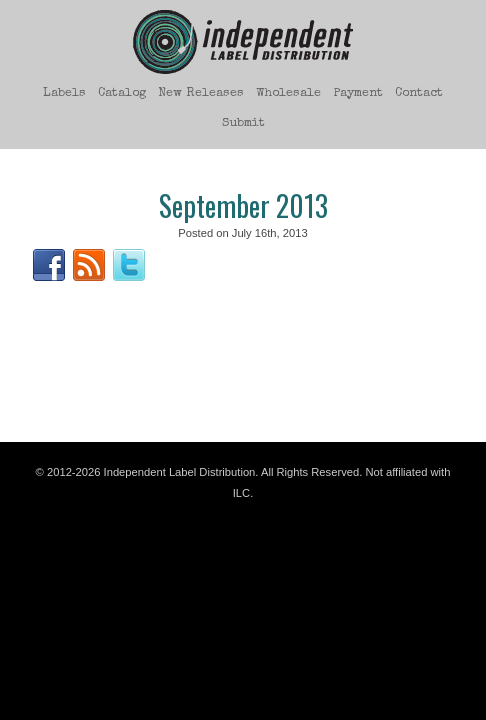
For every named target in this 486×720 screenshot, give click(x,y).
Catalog (122, 93)
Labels (64, 93)
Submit (243, 123)
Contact (419, 93)
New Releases (201, 93)
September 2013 (243, 205)
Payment (358, 93)
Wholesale (288, 93)
